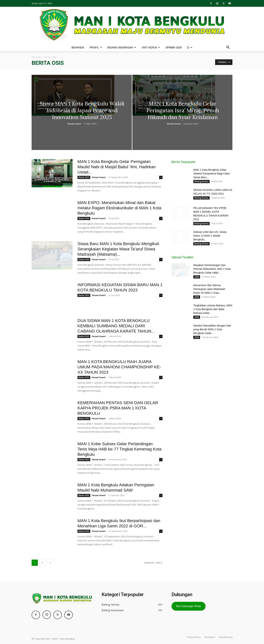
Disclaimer (210, 637)
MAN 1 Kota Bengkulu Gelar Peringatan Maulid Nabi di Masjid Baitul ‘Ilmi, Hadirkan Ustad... (117, 167)
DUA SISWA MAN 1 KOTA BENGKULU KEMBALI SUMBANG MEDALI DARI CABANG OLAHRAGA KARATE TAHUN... (116, 326)
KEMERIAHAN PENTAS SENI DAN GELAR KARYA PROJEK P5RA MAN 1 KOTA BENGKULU (118, 408)
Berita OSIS (84, 177)
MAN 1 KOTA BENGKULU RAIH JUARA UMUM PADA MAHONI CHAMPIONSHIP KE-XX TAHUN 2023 (119, 367)
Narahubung (226, 637)
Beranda (36, 57)
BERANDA (78, 47)
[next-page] (50, 563)
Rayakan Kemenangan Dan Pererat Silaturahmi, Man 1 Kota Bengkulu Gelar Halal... (212, 269)
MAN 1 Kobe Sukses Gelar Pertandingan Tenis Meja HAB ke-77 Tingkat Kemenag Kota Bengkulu (119, 449)
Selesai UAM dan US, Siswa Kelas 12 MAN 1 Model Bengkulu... (210, 236)
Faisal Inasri (74, 124)
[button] (228, 48)
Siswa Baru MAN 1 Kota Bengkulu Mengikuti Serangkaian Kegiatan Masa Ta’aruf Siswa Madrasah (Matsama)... (118, 249)
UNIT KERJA (151, 47)
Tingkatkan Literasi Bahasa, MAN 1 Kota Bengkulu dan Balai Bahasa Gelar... (213, 309)
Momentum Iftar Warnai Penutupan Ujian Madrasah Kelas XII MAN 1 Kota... (209, 289)
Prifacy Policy (194, 637)
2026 (197, 277)
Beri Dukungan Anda (189, 606)
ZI (190, 47)
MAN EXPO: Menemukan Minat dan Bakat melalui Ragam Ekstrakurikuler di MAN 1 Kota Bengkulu (119, 208)
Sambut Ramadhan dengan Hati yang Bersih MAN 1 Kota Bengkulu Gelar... (212, 329)
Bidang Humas (201, 181)
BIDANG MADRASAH (122, 47)
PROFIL (96, 47)
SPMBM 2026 (174, 47)
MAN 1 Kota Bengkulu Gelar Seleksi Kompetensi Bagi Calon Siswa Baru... (212, 174)
